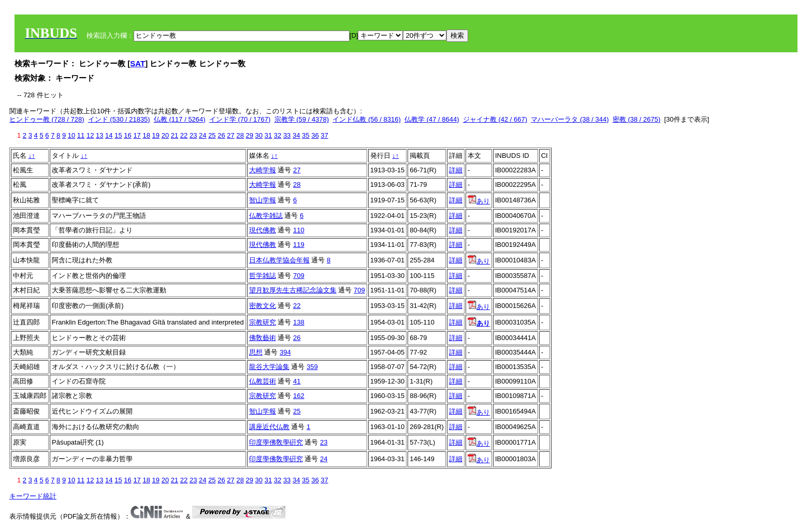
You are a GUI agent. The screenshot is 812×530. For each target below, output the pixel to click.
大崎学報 (263, 170)
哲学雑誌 (263, 276)
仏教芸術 (263, 381)
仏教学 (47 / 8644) (432, 119)
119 (299, 245)
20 (165, 135)
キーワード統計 (33, 496)
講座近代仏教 (269, 427)
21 (175, 135)
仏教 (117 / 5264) (180, 119)
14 (109, 135)
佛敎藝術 (263, 338)
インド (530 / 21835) (119, 119)
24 (202, 135)
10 (71, 135)
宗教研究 (263, 322)
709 (299, 276)
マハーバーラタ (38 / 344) (570, 119)
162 (299, 396)
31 (268, 135)
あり (479, 201)
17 (137, 135)
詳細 (456, 170)
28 (240, 135)
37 (324, 135)
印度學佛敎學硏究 (276, 442)
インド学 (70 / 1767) (240, 119)
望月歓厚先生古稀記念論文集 (293, 290)
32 (278, 135)
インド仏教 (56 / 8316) (367, 119)
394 (285, 352)
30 (259, 135)
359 (312, 367)
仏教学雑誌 (266, 216)
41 (297, 381)
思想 (256, 352)
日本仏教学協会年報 (279, 260)
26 (221, 135)
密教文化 (263, 306)
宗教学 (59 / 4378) (302, 119)
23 (193, 135)
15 (118, 135)
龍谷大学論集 (269, 367)
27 (230, 135)
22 (184, 135)
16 (127, 135)
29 (250, 135)
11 (81, 135)
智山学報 (263, 200)
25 (212, 135)
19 (156, 135)
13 (99, 135)
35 (306, 135)
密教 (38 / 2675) (637, 119)
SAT (137, 63)
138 (299, 322)
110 (299, 230)
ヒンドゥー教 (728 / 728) (47, 119)
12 (90, 135)
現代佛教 (263, 230)
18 (146, 135)
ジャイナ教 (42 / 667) (495, 119)
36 (315, 135)
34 (296, 135)
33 (287, 135)
